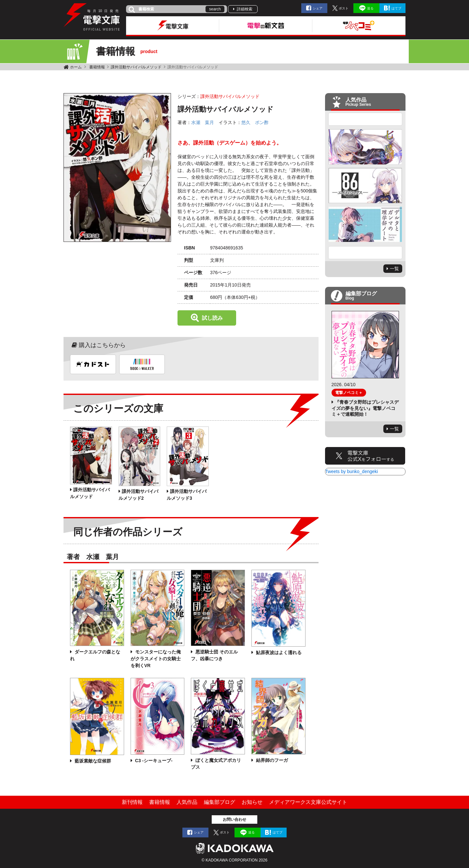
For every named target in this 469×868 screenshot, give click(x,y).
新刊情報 (132, 802)
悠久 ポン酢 (255, 122)
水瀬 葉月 (203, 122)
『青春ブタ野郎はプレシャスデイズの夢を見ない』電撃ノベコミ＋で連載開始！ (365, 408)
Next (365, 253)
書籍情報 (97, 67)
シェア (318, 8)
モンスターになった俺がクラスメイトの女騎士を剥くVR (156, 659)
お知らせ (252, 802)
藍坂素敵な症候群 (92, 761)
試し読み (212, 318)
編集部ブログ (220, 802)
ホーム (76, 67)
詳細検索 (245, 9)
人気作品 (187, 802)
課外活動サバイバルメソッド (136, 67)
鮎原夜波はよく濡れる (278, 652)
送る (370, 8)
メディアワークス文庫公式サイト (308, 802)
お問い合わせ (234, 819)
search (215, 9)
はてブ (396, 8)
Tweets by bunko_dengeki (352, 471)
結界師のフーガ (271, 760)
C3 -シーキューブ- (153, 761)
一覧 (394, 269)
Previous (365, 119)
